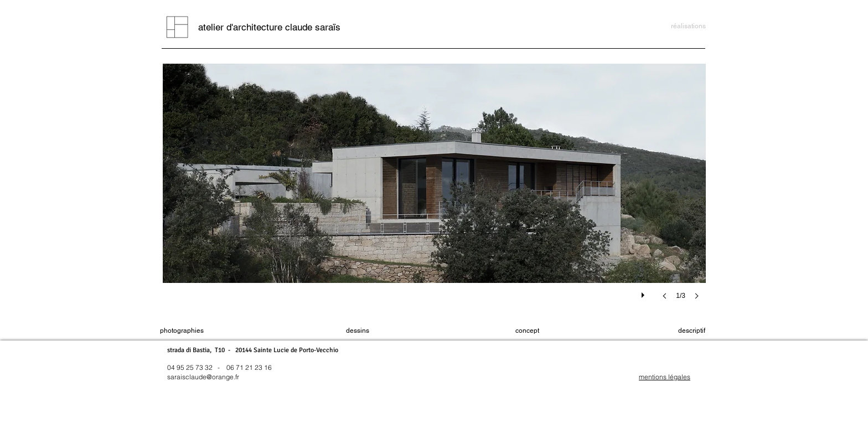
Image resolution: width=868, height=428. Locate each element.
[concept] (527, 331)
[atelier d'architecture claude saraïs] (269, 27)
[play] (644, 292)
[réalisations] (688, 26)
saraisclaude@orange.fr (203, 377)
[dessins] (357, 331)
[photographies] (182, 331)
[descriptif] (692, 331)
